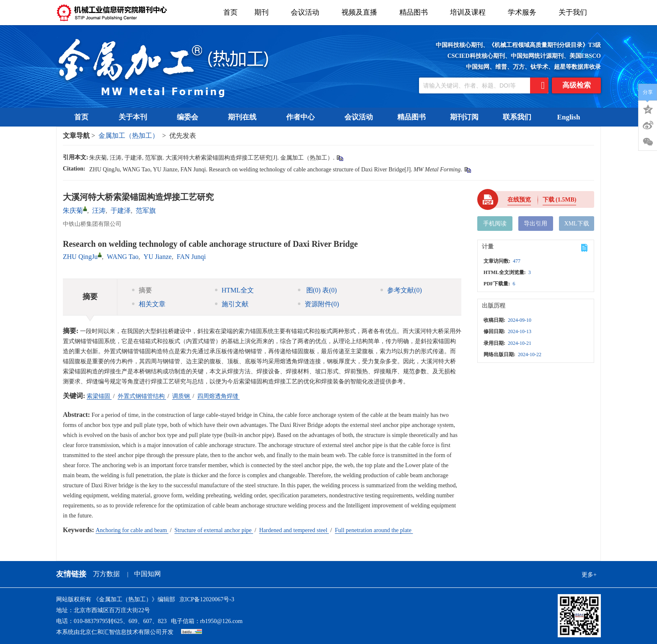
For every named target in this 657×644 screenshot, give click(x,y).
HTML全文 (234, 290)
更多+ (589, 575)
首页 (230, 12)
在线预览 (519, 200)
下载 (560, 200)
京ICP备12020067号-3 (207, 599)
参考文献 (401, 290)
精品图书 (416, 12)
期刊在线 (245, 117)
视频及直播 (362, 12)
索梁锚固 (99, 396)
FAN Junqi (191, 257)
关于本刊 (136, 117)
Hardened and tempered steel (294, 530)
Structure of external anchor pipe (214, 530)
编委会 (190, 117)
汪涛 (99, 211)
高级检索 (577, 85)
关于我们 (576, 12)
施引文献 (232, 304)
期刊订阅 (464, 117)
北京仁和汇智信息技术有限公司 (121, 632)
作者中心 (303, 117)
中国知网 (147, 574)
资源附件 (319, 304)
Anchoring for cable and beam (132, 530)
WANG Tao (123, 257)
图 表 (317, 290)
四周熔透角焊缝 (219, 396)
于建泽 (121, 211)
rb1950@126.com (221, 621)
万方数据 (106, 574)
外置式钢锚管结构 (142, 396)
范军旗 (146, 211)
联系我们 (517, 117)
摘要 (142, 290)
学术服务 (525, 12)
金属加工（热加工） (129, 136)
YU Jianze (158, 257)
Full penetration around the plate (374, 530)
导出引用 (535, 224)
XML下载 (577, 224)
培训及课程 (471, 12)
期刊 (264, 12)
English (569, 117)
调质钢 (182, 396)
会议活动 (308, 12)
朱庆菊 (73, 211)
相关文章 (149, 304)
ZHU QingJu (80, 257)
